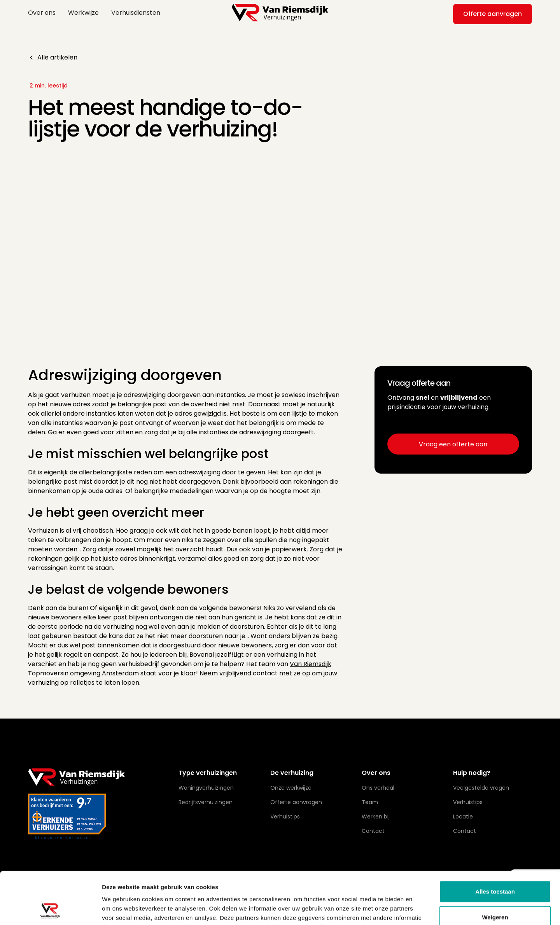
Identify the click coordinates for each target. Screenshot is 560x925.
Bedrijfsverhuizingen (206, 802)
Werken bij (376, 817)
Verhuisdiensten (136, 13)
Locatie (463, 817)
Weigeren (495, 868)
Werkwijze (83, 13)
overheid (204, 404)
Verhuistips (285, 817)
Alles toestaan (495, 842)
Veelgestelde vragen (481, 788)
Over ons (42, 13)
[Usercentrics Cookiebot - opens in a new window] (50, 910)
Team (370, 802)
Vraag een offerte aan (453, 444)
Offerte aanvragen (493, 14)
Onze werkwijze (291, 788)
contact (265, 673)
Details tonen (420, 910)
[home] (280, 13)
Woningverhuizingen (206, 788)
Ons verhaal (378, 788)
